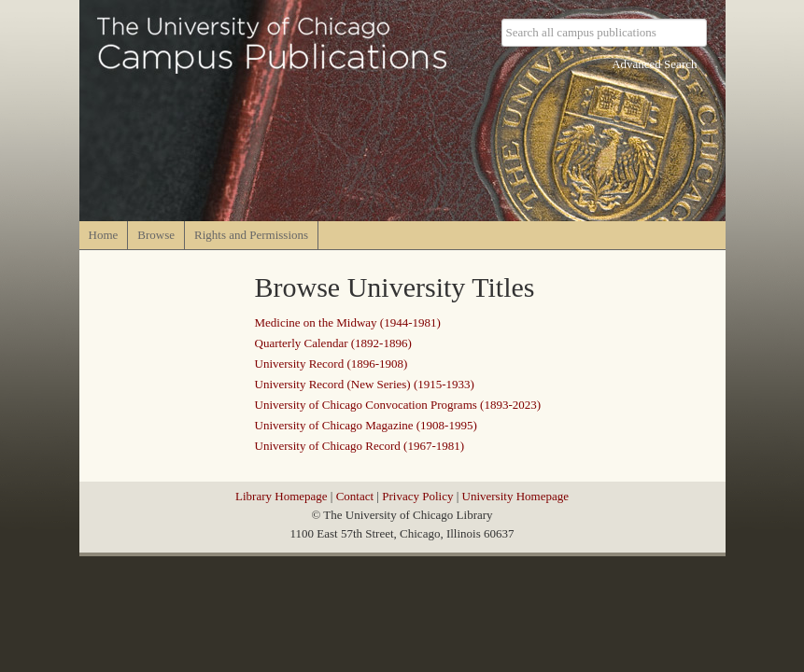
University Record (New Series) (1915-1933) (365, 384)
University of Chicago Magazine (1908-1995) (366, 425)
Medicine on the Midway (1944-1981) (348, 322)
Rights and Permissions (251, 235)
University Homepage (515, 496)
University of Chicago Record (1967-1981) (360, 446)
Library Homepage (282, 496)
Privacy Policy (417, 496)
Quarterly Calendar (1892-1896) (333, 343)
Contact (355, 496)
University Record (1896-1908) (331, 364)
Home (104, 235)
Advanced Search (654, 64)
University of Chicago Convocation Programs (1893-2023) (398, 405)
